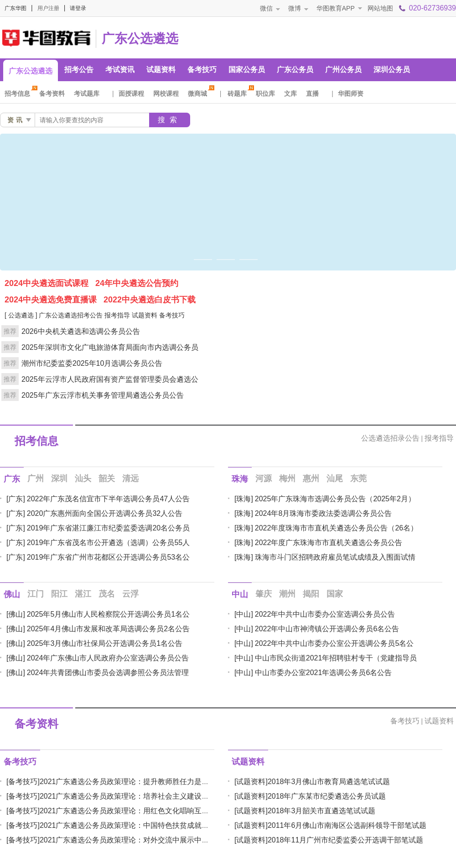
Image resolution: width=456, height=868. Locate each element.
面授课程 (131, 94)
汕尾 (335, 478)
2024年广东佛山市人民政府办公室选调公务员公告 (108, 658)
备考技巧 (202, 70)
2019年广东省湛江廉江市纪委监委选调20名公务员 (108, 528)
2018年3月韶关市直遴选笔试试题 (322, 811)
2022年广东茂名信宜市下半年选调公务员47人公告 (108, 499)
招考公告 (79, 70)
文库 (290, 94)
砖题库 (239, 94)
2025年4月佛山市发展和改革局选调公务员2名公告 (108, 629)
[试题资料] (251, 782)
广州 (36, 478)
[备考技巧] (23, 782)
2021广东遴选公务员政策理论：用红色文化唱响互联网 (128, 811)
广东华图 (16, 8)
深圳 (59, 478)
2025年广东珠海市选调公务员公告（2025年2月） (335, 499)
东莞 (358, 478)
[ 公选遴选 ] (21, 315)
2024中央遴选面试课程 (47, 283)
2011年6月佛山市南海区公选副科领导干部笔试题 (347, 825)
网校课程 (166, 94)
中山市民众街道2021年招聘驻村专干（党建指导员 (336, 658)
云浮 (130, 594)
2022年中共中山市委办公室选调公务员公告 (325, 614)
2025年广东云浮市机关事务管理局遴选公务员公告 (103, 395)
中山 (240, 594)
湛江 (83, 594)
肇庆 (264, 594)
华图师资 (351, 94)
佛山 (12, 594)
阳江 (59, 594)
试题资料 (161, 70)
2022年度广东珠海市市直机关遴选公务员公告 (329, 543)
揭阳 (311, 594)
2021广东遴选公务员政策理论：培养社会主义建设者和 (128, 796)
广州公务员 (343, 70)
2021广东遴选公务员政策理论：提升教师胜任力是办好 (128, 782)
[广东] (16, 499)
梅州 (287, 478)
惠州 (311, 478)
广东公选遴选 (140, 39)
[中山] (244, 614)
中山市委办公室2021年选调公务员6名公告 (324, 673)
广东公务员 (295, 70)
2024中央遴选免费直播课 (51, 300)
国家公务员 (247, 70)
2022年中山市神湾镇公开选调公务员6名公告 (327, 629)
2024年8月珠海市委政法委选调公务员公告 (324, 513)
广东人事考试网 (46, 37)
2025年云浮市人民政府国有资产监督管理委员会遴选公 (110, 379)
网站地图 (380, 8)
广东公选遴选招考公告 (71, 315)
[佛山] (16, 614)
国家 (335, 594)
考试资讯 (120, 70)
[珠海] (244, 499)
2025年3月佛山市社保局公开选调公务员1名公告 (105, 643)
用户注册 (48, 8)
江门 (36, 594)
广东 (12, 479)
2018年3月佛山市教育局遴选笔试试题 (329, 782)
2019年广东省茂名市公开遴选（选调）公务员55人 (108, 543)
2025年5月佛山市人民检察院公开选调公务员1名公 (108, 614)
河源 (264, 478)
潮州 (287, 594)
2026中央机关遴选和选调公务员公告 (81, 331)
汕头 (83, 478)
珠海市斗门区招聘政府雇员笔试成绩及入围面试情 (335, 557)
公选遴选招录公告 (390, 438)
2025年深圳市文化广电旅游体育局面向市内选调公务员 (110, 347)
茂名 (107, 594)
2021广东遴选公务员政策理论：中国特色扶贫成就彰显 (128, 825)
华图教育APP (336, 8)
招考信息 (20, 94)
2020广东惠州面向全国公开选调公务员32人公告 (105, 513)
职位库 (265, 94)
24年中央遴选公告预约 (137, 283)
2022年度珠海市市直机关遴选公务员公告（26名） (336, 528)
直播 (312, 94)
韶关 (107, 478)
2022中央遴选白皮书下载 (150, 300)
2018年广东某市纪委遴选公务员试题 (327, 796)
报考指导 (117, 315)
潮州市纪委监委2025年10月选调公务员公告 (92, 363)
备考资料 (52, 94)
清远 (130, 478)
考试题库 (87, 94)
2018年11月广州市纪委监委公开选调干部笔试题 (345, 840)
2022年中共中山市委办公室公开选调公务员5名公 (334, 643)
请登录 (78, 8)
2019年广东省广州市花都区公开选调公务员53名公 (108, 557)
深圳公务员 (392, 70)
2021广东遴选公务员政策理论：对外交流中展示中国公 (128, 840)
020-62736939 (433, 8)
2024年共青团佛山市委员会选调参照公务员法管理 (108, 673)
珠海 (240, 479)
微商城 (200, 94)
